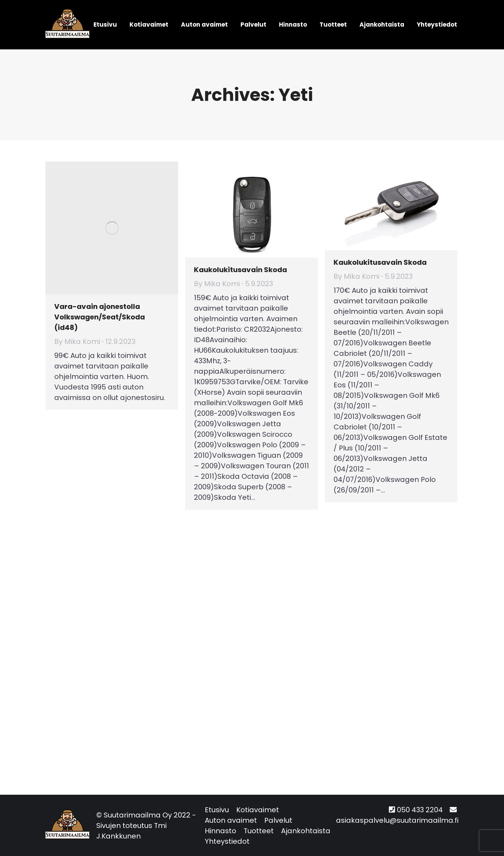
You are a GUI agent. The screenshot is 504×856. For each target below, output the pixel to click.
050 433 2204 (420, 810)
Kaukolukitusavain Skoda (240, 270)
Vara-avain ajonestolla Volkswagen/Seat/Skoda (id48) (100, 317)
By (77, 341)
